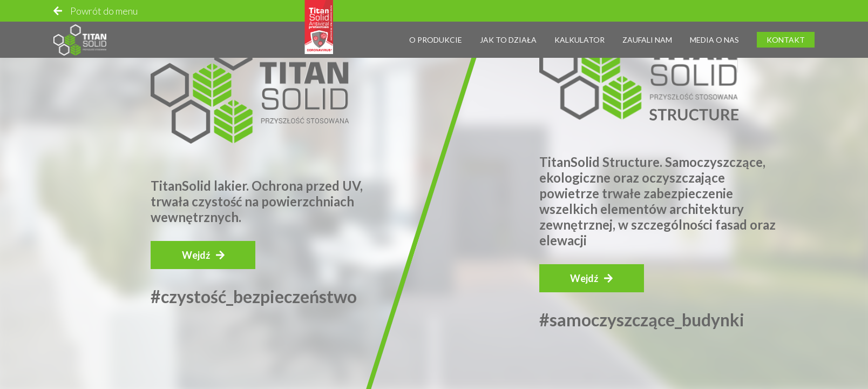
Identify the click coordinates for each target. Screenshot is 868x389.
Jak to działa (508, 35)
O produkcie (436, 35)
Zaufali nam (647, 35)
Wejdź (196, 255)
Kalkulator (579, 35)
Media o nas (714, 35)
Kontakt (786, 35)
